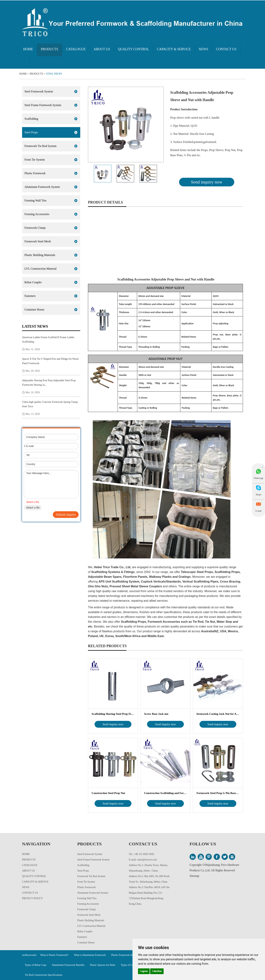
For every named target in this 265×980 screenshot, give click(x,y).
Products (50, 49)
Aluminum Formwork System (42, 187)
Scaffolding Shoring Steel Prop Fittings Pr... (113, 714)
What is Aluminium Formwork (90, 955)
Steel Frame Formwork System (43, 105)
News (203, 49)
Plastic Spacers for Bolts (103, 965)
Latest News (35, 326)
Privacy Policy (32, 898)
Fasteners (30, 296)
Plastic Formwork (35, 173)
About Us (102, 49)
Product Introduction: (184, 109)
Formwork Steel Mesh (38, 241)
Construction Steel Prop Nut (108, 793)
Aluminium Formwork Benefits (68, 965)
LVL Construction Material (40, 269)
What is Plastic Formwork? (54, 955)
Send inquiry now (207, 182)
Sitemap (194, 876)
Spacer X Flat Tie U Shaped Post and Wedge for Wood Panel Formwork (50, 361)
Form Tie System (35, 160)
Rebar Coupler (33, 282)
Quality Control (134, 49)
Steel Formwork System (39, 91)
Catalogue (76, 49)
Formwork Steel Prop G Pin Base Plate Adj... (218, 793)
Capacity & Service (174, 49)
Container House (34, 310)
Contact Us (226, 49)
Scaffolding (31, 119)
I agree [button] (144, 971)
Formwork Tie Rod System (40, 146)
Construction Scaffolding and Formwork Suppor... (165, 793)
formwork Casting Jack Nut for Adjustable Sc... (218, 714)
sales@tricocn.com (147, 860)
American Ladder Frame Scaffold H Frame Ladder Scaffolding (48, 340)
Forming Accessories (37, 214)
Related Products (107, 646)
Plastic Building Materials (40, 255)
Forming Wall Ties (35, 200)
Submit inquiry (66, 515)
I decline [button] (157, 971)
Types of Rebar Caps (36, 965)
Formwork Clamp (35, 228)
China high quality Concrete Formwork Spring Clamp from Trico (50, 404)
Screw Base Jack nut (156, 714)
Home (28, 49)
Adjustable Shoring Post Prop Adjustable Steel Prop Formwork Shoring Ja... (49, 383)
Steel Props (54, 74)
